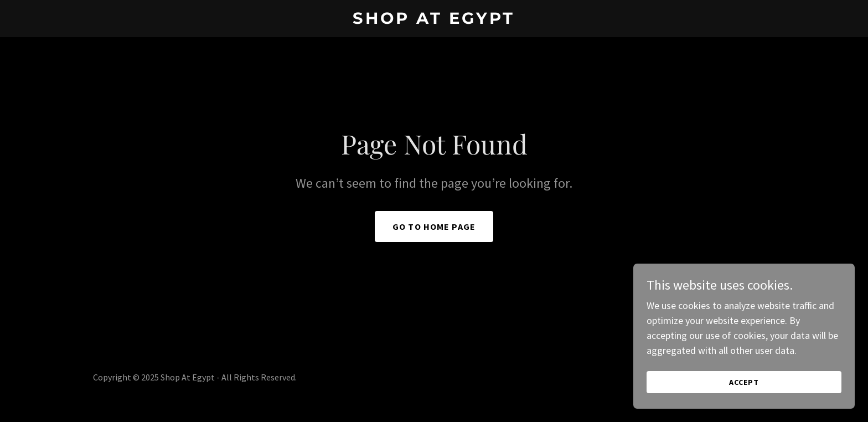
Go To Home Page (434, 227)
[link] (434, 20)
